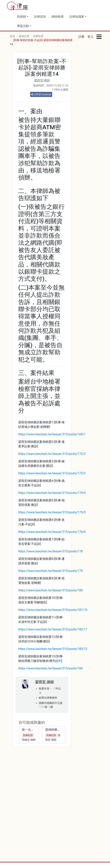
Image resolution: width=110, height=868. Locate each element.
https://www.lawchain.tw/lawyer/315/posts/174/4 (52, 493)
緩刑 (58, 661)
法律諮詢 (40, 17)
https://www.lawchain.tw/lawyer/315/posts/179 (50, 571)
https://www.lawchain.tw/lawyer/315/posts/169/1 (52, 434)
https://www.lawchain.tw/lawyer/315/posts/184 (50, 668)
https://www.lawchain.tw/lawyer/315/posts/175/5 (52, 512)
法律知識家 (77, 17)
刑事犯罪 (38, 36)
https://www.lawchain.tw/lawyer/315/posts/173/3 (52, 473)
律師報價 (57, 17)
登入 (90, 37)
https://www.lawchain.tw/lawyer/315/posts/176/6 (52, 532)
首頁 (12, 36)
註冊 (81, 37)
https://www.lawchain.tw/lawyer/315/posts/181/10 (53, 610)
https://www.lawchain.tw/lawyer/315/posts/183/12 (53, 649)
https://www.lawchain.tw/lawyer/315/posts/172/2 (52, 454)
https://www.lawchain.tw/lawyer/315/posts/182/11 (53, 629)
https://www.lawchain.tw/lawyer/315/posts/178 (50, 551)
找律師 (21, 17)
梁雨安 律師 (42, 80)
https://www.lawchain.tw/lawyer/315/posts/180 (50, 590)
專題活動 (23, 26)
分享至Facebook (41, 94)
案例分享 (24, 36)
